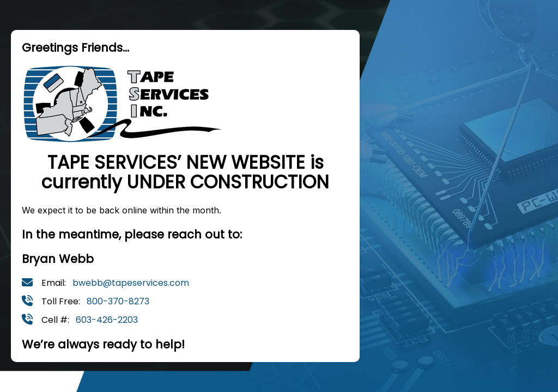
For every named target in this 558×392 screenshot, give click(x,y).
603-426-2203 (107, 320)
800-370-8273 (118, 301)
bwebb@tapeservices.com (131, 283)
